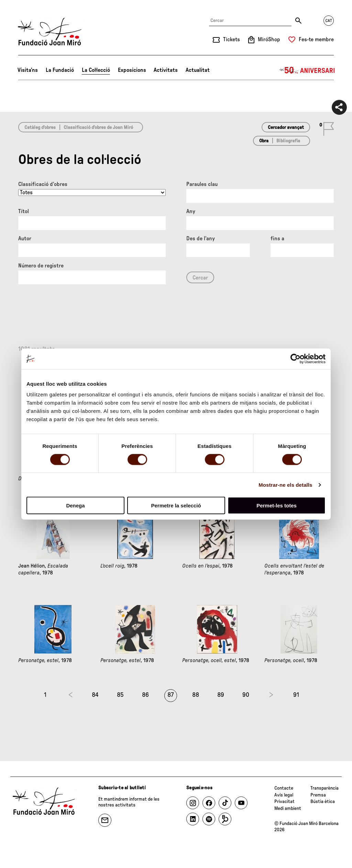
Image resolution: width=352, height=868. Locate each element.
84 (95, 695)
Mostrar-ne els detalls (285, 485)
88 (196, 695)
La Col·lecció (96, 70)
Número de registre (41, 266)
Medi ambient (288, 809)
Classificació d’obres (43, 184)
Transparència (324, 788)
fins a (277, 239)
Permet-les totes (277, 506)
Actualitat (198, 70)
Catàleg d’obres (40, 128)
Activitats (166, 70)
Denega (75, 506)
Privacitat (284, 802)
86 (145, 695)
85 (120, 695)
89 (221, 695)
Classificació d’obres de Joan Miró (98, 128)
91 (296, 695)
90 (246, 695)
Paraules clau (202, 184)
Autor (25, 239)
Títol (24, 211)
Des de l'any (201, 239)
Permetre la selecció (176, 506)
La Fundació (60, 70)
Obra (264, 141)
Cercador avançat (286, 128)
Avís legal (284, 795)
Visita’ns (28, 70)
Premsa (318, 795)
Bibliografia (288, 141)
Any (191, 211)
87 (170, 695)
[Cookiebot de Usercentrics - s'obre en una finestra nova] (295, 359)
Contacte (284, 788)
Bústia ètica (323, 802)
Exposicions (132, 70)
